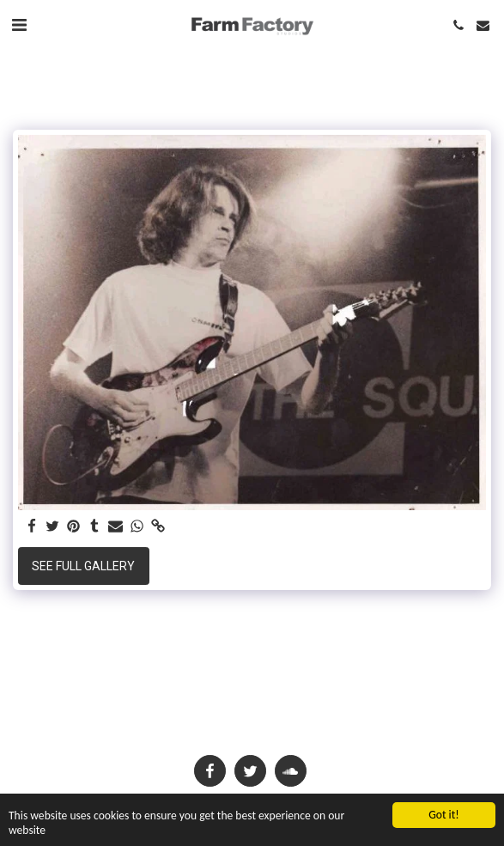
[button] (19, 25)
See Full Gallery (83, 566)
